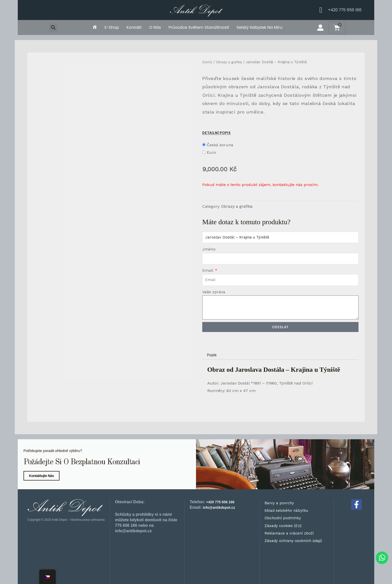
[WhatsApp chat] (379, 556)
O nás (155, 27)
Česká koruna (220, 145)
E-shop (112, 27)
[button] (53, 28)
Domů (208, 62)
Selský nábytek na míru (259, 27)
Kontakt (134, 27)
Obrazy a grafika (232, 62)
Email (208, 270)
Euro (211, 152)
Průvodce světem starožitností (199, 27)
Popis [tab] (212, 355)
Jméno (209, 249)
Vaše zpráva (214, 292)
